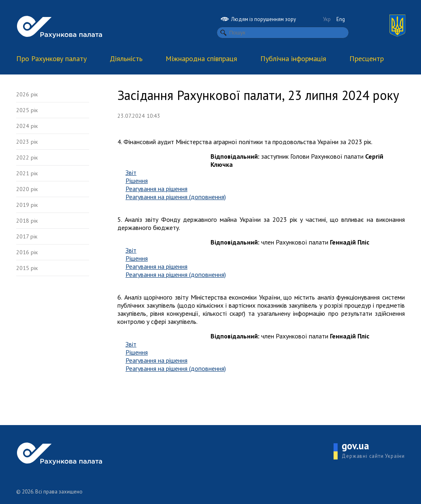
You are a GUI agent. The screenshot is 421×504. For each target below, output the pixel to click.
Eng (341, 19)
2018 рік (27, 221)
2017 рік (27, 236)
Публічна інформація (293, 58)
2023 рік (27, 142)
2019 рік (27, 205)
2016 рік (27, 252)
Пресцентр (367, 58)
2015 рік (27, 268)
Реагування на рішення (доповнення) (176, 197)
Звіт (131, 172)
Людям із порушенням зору (258, 19)
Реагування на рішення (156, 189)
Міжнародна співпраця (201, 58)
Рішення (137, 181)
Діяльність (126, 58)
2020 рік (27, 189)
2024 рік (27, 126)
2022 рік (27, 157)
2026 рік (27, 94)
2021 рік (27, 173)
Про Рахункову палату (51, 58)
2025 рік (27, 110)
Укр (327, 19)
